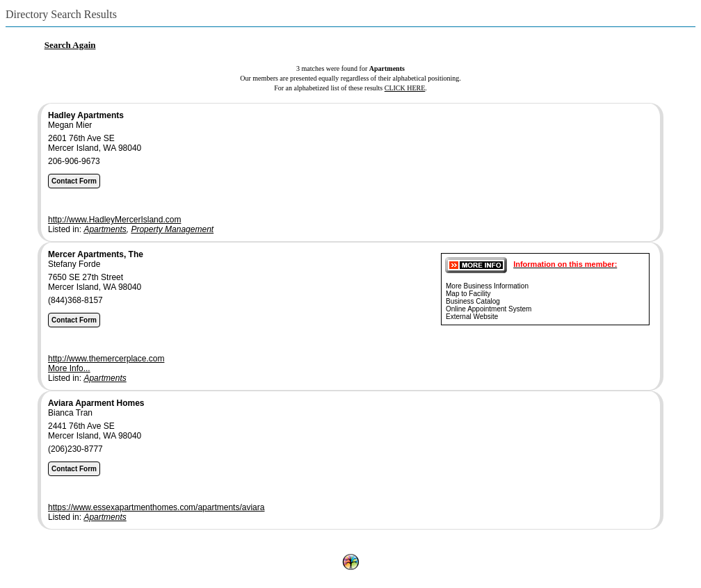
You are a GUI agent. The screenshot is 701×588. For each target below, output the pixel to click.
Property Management (172, 229)
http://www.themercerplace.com (106, 359)
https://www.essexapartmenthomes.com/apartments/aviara (156, 507)
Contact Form (74, 181)
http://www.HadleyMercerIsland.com (114, 220)
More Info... (69, 368)
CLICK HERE (405, 88)
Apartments (105, 229)
